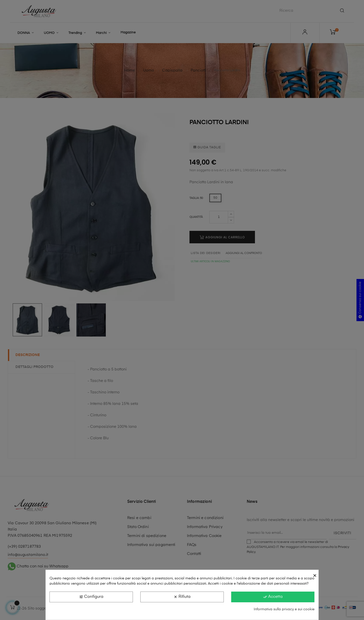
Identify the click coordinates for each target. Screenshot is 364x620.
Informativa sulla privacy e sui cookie (284, 609)
